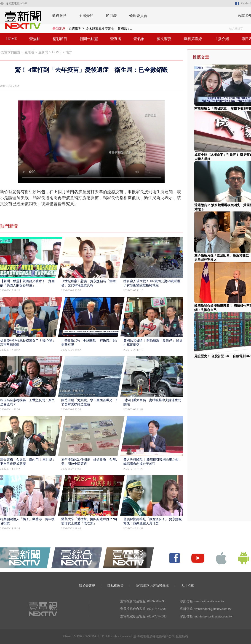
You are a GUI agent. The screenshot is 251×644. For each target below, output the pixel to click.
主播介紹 (86, 16)
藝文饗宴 (164, 39)
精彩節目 (60, 39)
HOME (12, 39)
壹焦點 (35, 39)
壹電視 (29, 52)
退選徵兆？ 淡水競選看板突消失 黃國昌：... (101, 29)
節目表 (111, 16)
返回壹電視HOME (17, 3)
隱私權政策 (115, 586)
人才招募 (187, 586)
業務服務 (59, 16)
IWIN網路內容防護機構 (152, 586)
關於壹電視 (87, 586)
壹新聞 (43, 52)
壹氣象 (139, 39)
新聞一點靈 (89, 39)
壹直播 (116, 39)
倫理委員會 (138, 16)
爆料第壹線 (193, 39)
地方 (69, 52)
